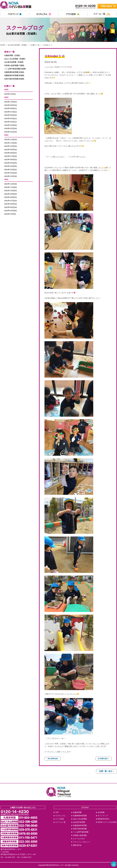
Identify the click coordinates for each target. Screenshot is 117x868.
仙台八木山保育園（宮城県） (15, 59)
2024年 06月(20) (10, 115)
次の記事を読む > (103, 759)
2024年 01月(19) (10, 132)
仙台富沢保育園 (79, 822)
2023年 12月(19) (10, 140)
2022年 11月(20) (10, 187)
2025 (6, 89)
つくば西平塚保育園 (81, 832)
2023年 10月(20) (10, 146)
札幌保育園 (77, 812)
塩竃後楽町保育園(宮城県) (14, 76)
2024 (6, 97)
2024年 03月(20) (10, 125)
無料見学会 (77, 845)
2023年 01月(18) (10, 176)
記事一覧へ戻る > (107, 771)
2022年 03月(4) (10, 214)
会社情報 (101, 812)
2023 (6, 135)
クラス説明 (59, 819)
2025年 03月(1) (10, 94)
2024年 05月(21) (10, 119)
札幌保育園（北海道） (13, 55)
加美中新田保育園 (80, 829)
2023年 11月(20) (10, 143)
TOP (57, 812)
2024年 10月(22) (10, 102)
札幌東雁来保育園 (80, 816)
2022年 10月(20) (10, 191)
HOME (3, 45)
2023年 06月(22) (10, 160)
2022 (6, 179)
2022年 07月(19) (10, 201)
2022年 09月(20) (10, 194)
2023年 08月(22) (10, 153)
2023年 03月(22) (10, 170)
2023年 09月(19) (10, 150)
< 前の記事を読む (53, 759)
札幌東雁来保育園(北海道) (14, 72)
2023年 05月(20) (10, 163)
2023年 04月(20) (10, 166)
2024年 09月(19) (10, 105)
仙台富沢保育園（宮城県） (18, 45)
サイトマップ (103, 816)
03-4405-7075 (10, 857)
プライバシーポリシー (82, 842)
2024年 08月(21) (10, 108)
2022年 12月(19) (10, 184)
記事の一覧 (35, 45)
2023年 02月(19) (10, 173)
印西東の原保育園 (80, 835)
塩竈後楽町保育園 (80, 825)
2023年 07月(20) (10, 156)
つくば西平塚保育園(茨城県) (15, 69)
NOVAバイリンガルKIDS (107, 822)
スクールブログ (79, 839)
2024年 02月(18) (10, 129)
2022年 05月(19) (10, 207)
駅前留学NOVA (103, 819)
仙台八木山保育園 (80, 819)
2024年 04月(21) (10, 122)
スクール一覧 (60, 822)
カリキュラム (60, 816)
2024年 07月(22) (10, 112)
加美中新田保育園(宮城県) (14, 79)
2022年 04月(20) (10, 211)
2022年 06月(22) (10, 204)
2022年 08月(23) (10, 197)
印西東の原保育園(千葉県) (14, 66)
